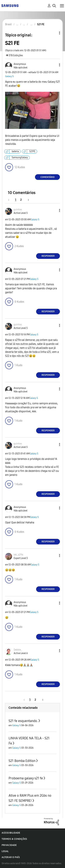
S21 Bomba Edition (22, 761)
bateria (15, 151)
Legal (5, 851)
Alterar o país (11, 857)
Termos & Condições (14, 839)
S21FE (32, 151)
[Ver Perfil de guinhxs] (18, 210)
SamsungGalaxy (20, 158)
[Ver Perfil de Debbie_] (18, 650)
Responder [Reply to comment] (48, 256)
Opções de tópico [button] (54, 33)
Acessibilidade (11, 833)
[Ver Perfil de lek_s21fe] (18, 555)
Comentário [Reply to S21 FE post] (48, 177)
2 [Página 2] (21, 200)
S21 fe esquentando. (23, 721)
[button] (54, 65)
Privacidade (9, 845)
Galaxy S (9, 76)
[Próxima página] (27, 200)
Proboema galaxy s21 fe (26, 778)
